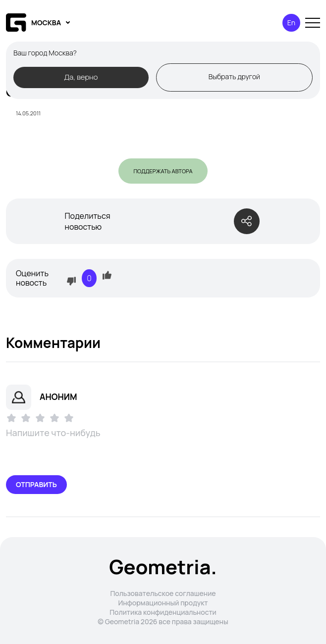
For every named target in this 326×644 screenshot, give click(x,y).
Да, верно (81, 77)
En (291, 23)
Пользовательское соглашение (163, 593)
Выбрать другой (234, 76)
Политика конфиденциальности (163, 612)
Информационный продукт (163, 603)
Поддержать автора (163, 171)
